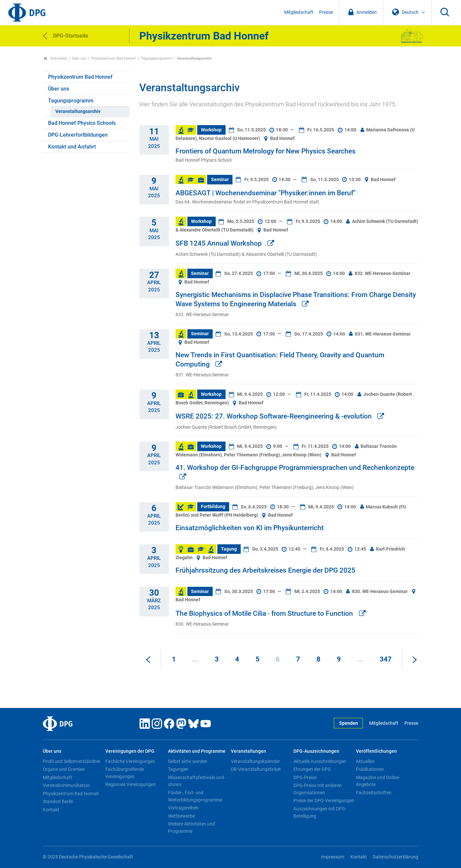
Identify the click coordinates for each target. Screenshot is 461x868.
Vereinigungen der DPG (130, 751)
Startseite (55, 58)
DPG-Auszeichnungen (316, 751)
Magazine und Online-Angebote (378, 781)
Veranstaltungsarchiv (78, 111)
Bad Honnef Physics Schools (82, 123)
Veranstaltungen (248, 751)
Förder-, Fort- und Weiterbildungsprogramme (195, 796)
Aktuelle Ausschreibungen (320, 761)
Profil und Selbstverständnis (71, 761)
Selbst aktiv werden (188, 761)
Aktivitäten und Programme (197, 751)
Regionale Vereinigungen (131, 784)
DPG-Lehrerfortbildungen (78, 135)
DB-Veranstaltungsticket (256, 769)
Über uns (79, 58)
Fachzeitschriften (374, 793)
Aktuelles (365, 761)
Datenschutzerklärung (395, 857)
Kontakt (51, 810)
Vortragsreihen (183, 808)
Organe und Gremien (64, 769)
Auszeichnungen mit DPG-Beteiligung (320, 812)
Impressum (333, 857)
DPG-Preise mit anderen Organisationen (318, 789)
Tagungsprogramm (156, 58)
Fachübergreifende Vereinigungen (125, 773)
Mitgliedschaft (299, 12)
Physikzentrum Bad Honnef (113, 58)
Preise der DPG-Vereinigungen (324, 800)
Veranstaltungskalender (255, 761)
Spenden (349, 723)
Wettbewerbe (181, 816)
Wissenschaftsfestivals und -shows (197, 781)
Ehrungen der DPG (312, 769)
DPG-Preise (305, 777)
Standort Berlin (58, 801)
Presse (326, 12)
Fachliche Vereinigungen (130, 761)
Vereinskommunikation (66, 785)
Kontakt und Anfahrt (72, 147)
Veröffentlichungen (376, 751)
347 (386, 659)
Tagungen (178, 769)
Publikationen (370, 769)
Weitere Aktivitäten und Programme (191, 827)
